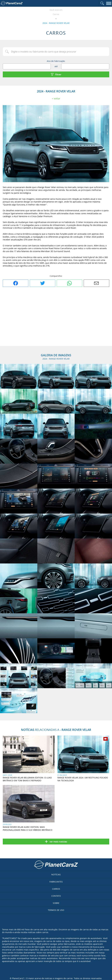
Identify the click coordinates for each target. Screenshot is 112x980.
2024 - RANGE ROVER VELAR (56, 23)
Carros (56, 14)
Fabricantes (56, 882)
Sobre (56, 903)
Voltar (57, 99)
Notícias (56, 875)
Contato (56, 896)
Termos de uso (56, 910)
